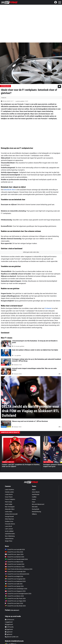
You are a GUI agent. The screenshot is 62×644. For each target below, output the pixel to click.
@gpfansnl (9, 624)
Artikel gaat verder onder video (31, 252)
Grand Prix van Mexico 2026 (14, 596)
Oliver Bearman (9, 519)
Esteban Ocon (9, 521)
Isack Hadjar (9, 504)
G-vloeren (48, 308)
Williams (34, 514)
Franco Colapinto (10, 499)
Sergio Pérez (9, 541)
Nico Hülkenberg (10, 536)
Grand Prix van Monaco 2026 (15, 567)
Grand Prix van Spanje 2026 (14, 586)
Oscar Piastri (9, 497)
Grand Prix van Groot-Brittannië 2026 (17, 574)
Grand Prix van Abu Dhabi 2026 (15, 606)
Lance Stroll (8, 526)
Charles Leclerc (9, 492)
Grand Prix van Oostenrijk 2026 (15, 572)
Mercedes (35, 507)
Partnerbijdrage (5, 86)
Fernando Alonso (10, 524)
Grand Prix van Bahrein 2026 (15, 557)
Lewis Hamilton (9, 490)
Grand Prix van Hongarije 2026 (15, 579)
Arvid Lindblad (9, 531)
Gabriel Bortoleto (10, 534)
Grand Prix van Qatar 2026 (14, 603)
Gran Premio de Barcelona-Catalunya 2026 (19, 569)
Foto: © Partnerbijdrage (7, 83)
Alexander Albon (10, 509)
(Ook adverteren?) (15, 610)
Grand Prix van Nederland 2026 (15, 581)
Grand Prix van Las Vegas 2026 (15, 601)
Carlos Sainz (9, 512)
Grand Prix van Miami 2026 (14, 562)
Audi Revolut (36, 494)
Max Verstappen (10, 507)
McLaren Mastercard (38, 504)
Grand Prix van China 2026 (14, 552)
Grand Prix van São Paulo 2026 (15, 598)
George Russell (9, 517)
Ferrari (34, 499)
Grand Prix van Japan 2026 (14, 554)
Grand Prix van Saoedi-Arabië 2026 (16, 559)
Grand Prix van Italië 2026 (14, 584)
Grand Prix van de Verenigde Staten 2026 (18, 594)
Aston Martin (36, 492)
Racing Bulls (36, 509)
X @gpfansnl (9, 622)
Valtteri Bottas (9, 539)
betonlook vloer (9, 190)
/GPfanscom (10, 620)
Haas (33, 502)
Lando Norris (9, 494)
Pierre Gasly (8, 502)
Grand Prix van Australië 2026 (15, 549)
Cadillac (34, 497)
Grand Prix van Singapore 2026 (15, 591)
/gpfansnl (9, 632)
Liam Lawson (9, 529)
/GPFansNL (9, 627)
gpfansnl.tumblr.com (12, 637)
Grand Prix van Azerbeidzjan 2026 (16, 589)
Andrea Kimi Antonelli (11, 514)
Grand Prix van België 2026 (14, 576)
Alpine (34, 490)
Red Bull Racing (36, 512)
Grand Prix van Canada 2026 (15, 564)
